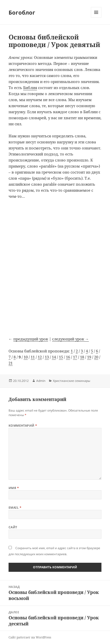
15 (61, 357)
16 (68, 357)
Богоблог (22, 12)
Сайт (13, 527)
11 (33, 357)
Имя (14, 488)
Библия (30, 88)
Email (15, 508)
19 (89, 357)
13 (47, 357)
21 (11, 363)
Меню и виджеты (96, 17)
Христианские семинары (71, 381)
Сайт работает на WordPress (30, 637)
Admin (41, 381)
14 (54, 357)
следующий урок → (70, 339)
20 (96, 357)
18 (82, 357)
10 (26, 357)
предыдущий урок (31, 339)
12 (40, 357)
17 (75, 357)
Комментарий (23, 426)
